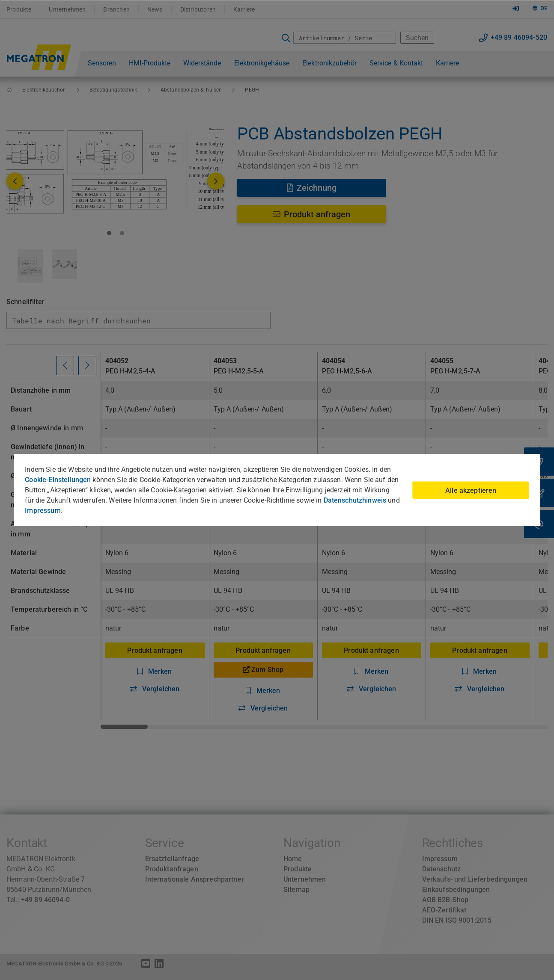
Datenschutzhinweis (355, 500)
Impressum (43, 511)
